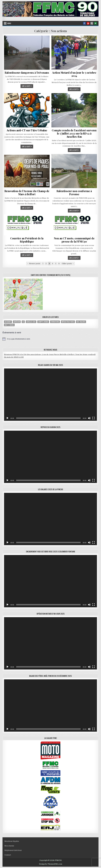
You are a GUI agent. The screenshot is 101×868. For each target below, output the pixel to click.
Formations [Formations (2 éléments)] (55, 322)
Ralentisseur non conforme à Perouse (74, 193)
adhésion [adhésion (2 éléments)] (17, 322)
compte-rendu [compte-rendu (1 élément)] (43, 322)
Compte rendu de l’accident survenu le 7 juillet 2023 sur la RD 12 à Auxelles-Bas (74, 133)
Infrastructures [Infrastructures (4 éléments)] (68, 322)
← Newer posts (34, 264)
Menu (9, 23)
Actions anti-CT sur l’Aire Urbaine (27, 130)
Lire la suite (27, 86)
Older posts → (68, 264)
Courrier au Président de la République (27, 240)
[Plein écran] (94, 418)
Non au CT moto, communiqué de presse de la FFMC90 (74, 240)
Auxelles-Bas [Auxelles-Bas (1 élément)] (31, 322)
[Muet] (89, 418)
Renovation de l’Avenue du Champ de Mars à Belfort (27, 193)
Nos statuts (9, 846)
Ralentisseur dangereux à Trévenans (27, 73)
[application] (50, 395)
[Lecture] (7, 418)
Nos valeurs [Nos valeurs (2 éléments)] (81, 322)
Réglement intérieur (13, 850)
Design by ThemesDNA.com (51, 864)
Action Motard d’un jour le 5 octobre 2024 (74, 74)
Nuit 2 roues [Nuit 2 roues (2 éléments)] (9, 325)
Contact (8, 855)
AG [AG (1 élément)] (23, 322)
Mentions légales (12, 841)
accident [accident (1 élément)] (8, 322)
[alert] (50, 339)
